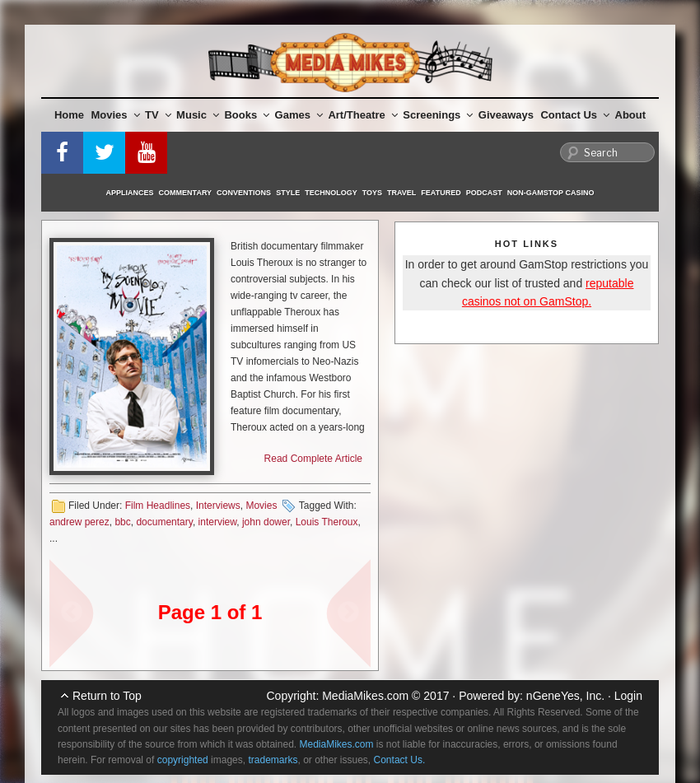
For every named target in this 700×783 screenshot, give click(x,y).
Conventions (244, 193)
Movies (116, 115)
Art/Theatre (362, 115)
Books (247, 115)
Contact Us (575, 115)
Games (299, 115)
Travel (401, 193)
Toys (372, 193)
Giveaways (506, 115)
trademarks (273, 760)
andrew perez (79, 522)
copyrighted (183, 760)
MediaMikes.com (365, 696)
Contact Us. (400, 760)
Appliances (130, 193)
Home (69, 115)
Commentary (186, 193)
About (631, 115)
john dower (266, 522)
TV (158, 115)
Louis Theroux (327, 522)
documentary (164, 522)
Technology (331, 193)
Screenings (438, 115)
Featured (441, 193)
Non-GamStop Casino (551, 193)
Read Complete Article (313, 459)
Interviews (218, 506)
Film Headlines (158, 506)
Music (198, 115)
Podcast (484, 193)
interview (218, 522)
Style (288, 193)
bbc (122, 522)
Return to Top (107, 696)
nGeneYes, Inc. (565, 696)
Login (628, 696)
